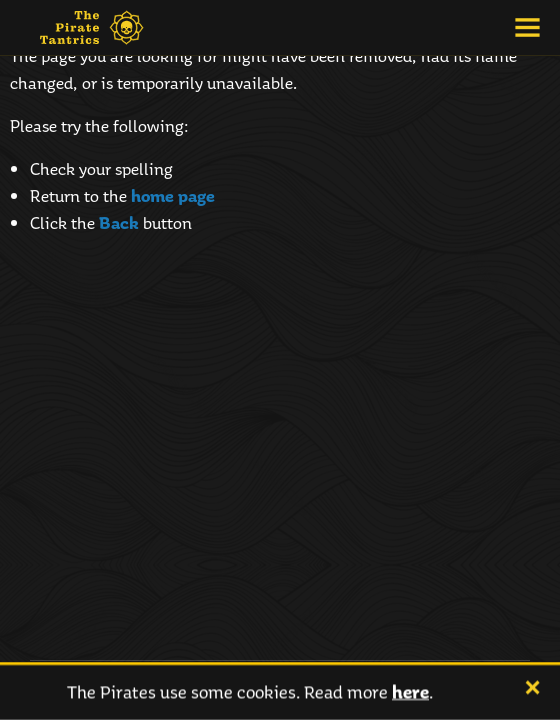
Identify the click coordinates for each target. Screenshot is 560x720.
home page (173, 196)
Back (119, 223)
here (410, 692)
